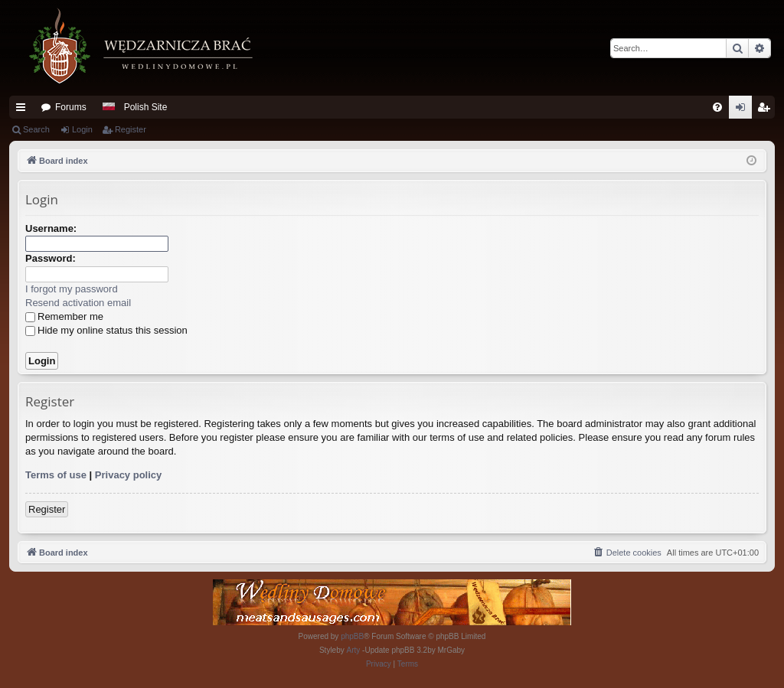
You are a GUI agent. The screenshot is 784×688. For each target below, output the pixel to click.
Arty (354, 650)
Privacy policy (128, 475)
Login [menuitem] (744, 110)
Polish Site (146, 107)
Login (82, 129)
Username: (51, 228)
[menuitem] (717, 107)
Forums (71, 107)
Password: (51, 258)
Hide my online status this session (106, 330)
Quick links (24, 110)
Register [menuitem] (767, 110)
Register (131, 129)
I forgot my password (72, 289)
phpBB (352, 636)
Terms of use (56, 475)
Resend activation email (78, 303)
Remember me (64, 316)
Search (36, 129)
